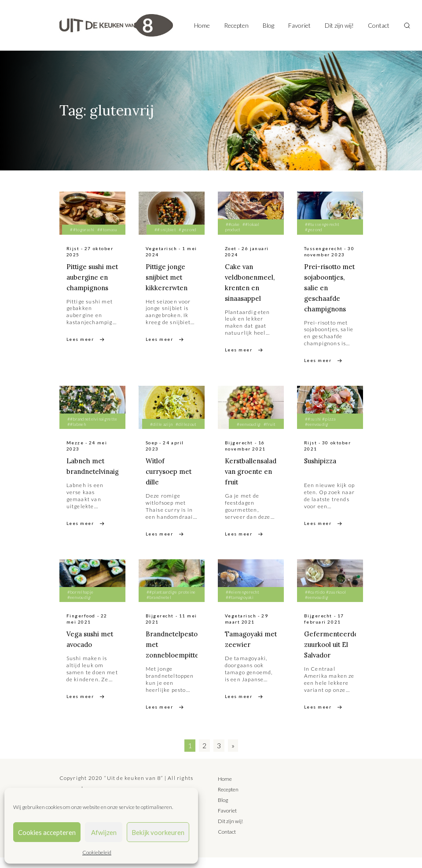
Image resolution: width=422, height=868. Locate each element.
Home (202, 25)
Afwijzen (104, 832)
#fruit (270, 435)
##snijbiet (165, 229)
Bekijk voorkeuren (158, 832)
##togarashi (82, 229)
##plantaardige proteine (171, 602)
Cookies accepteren (47, 832)
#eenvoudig (249, 435)
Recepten (236, 25)
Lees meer (80, 350)
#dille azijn (161, 435)
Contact (379, 25)
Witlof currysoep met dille (171, 482)
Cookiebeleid (97, 852)
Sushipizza (322, 471)
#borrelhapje (81, 602)
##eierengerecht (243, 602)
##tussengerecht (322, 224)
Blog (268, 25)
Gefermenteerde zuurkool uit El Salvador (333, 655)
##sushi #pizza (320, 429)
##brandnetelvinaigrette (92, 429)
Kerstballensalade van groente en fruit (255, 482)
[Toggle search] (407, 26)
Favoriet (299, 25)
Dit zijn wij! (339, 25)
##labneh (77, 435)
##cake (233, 224)
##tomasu (107, 229)
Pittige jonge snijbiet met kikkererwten (168, 277)
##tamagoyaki (240, 608)
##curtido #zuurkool (326, 602)
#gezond (187, 229)
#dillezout (186, 435)
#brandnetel (159, 608)
